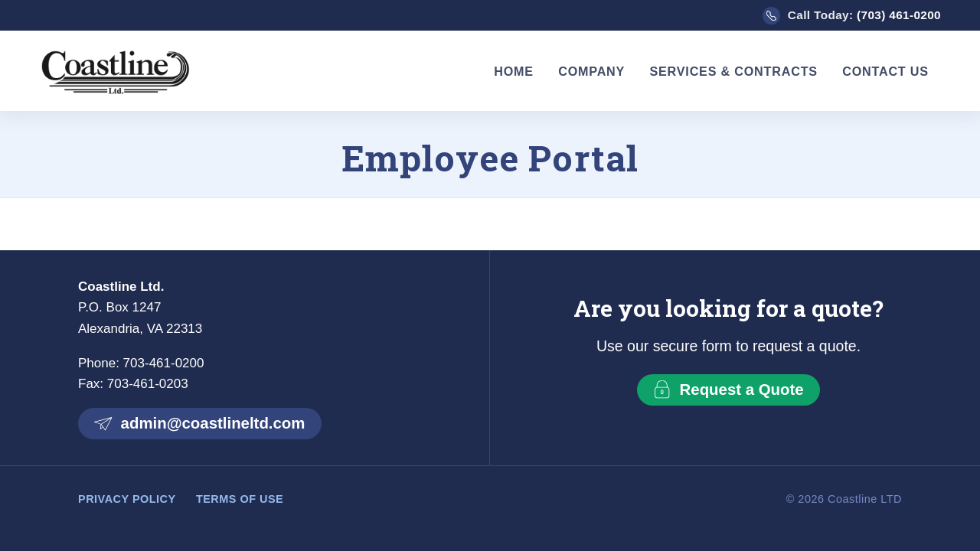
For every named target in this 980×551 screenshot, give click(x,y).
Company (591, 71)
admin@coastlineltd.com (199, 424)
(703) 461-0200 (899, 15)
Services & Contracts (733, 71)
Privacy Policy (127, 499)
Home (514, 71)
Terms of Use (240, 499)
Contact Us (885, 71)
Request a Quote (728, 389)
